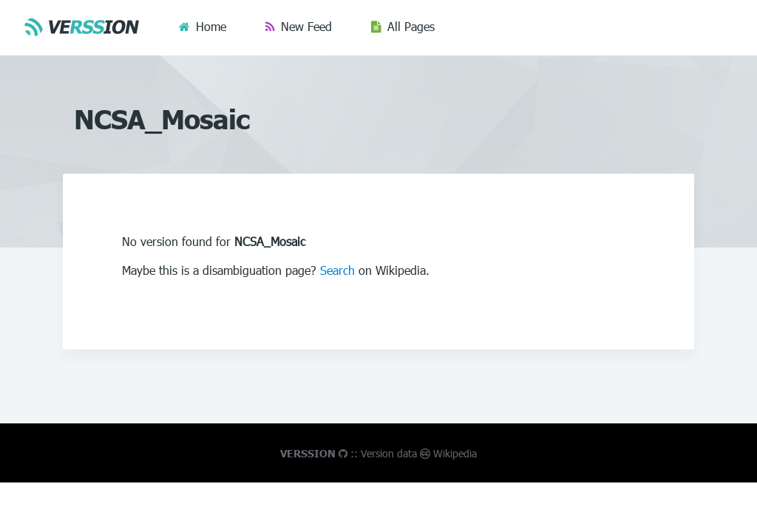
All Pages (411, 26)
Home (211, 26)
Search (337, 270)
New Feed (306, 26)
